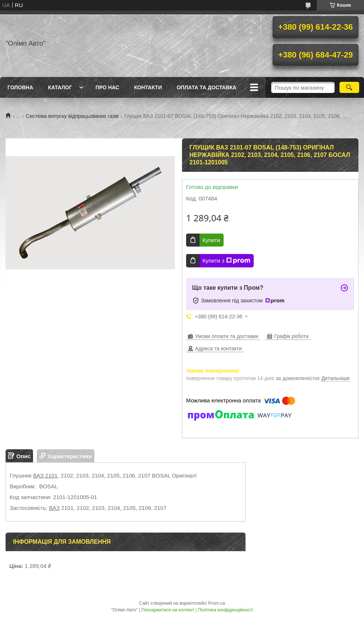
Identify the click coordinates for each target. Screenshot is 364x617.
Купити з (226, 261)
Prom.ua (217, 603)
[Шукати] (349, 87)
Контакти (148, 87)
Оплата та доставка (207, 87)
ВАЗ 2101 (45, 475)
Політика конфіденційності (225, 610)
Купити (211, 240)
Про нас (107, 87)
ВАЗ (54, 508)
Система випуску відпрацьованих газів (72, 116)
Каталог (60, 87)
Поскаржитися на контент (168, 610)
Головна (20, 87)
